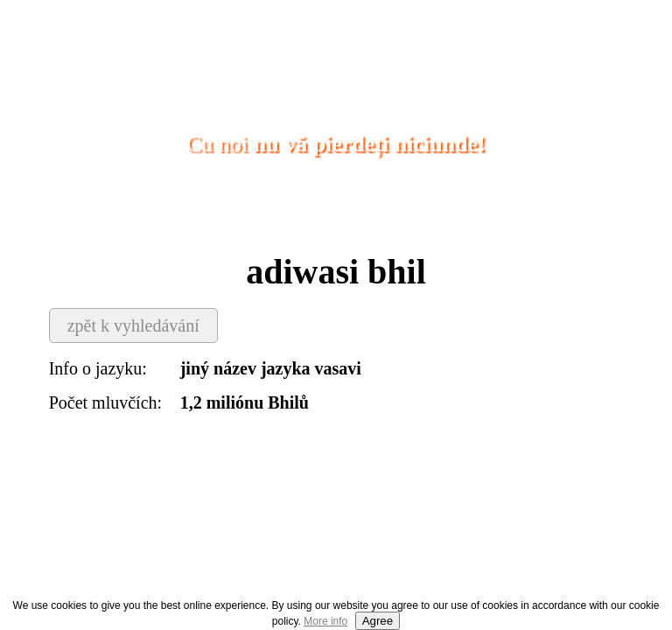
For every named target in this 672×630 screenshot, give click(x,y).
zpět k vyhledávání (133, 325)
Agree (378, 621)
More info (325, 621)
